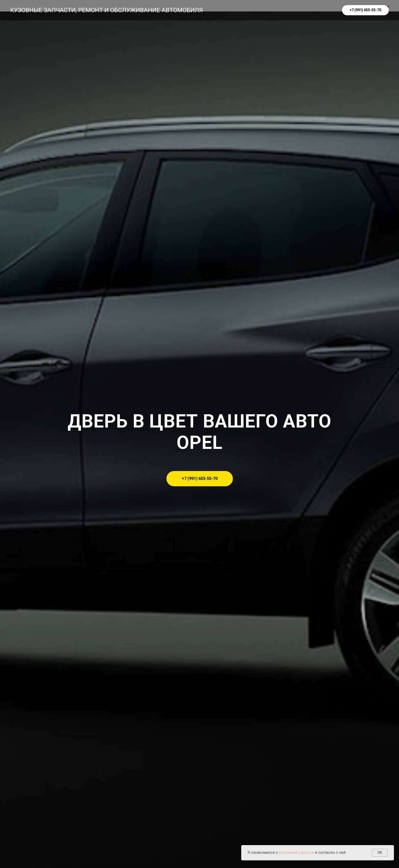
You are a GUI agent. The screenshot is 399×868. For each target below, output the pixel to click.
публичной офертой (297, 852)
